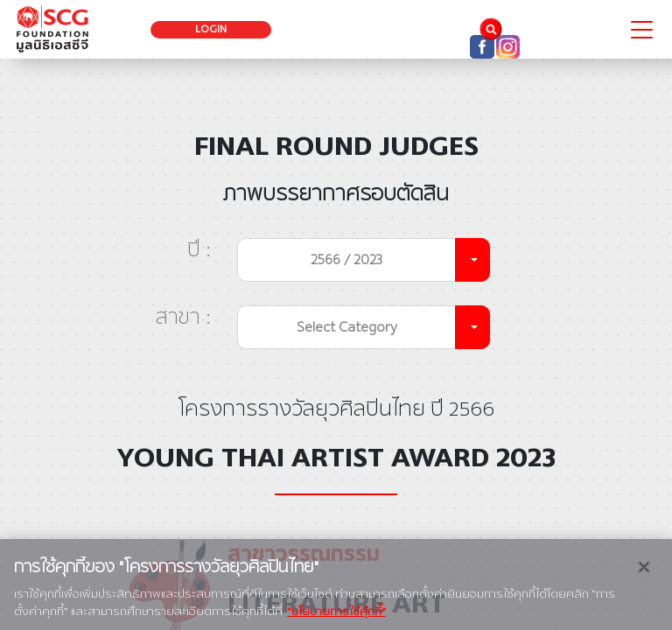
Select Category (347, 327)
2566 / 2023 (346, 259)
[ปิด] (644, 578)
